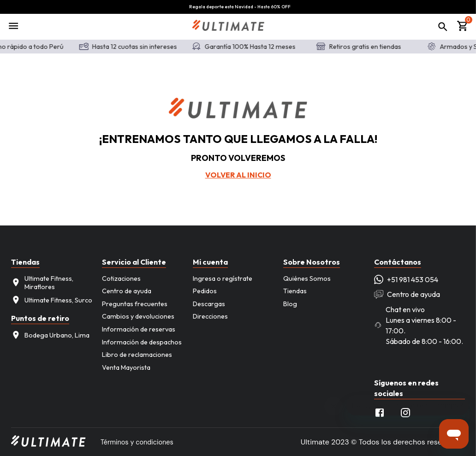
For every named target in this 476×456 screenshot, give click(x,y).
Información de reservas (139, 329)
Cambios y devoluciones (138, 316)
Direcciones (210, 316)
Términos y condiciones (137, 442)
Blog (290, 304)
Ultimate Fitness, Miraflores (42, 283)
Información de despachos (142, 342)
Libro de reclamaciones (137, 355)
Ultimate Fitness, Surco (52, 300)
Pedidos (205, 291)
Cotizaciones (121, 278)
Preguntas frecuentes (135, 304)
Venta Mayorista (126, 367)
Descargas (209, 304)
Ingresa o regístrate (223, 278)
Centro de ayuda (127, 291)
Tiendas (295, 291)
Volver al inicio (238, 175)
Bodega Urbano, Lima (50, 335)
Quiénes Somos (307, 278)
